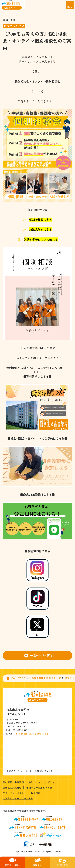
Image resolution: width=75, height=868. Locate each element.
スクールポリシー (48, 782)
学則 (31, 782)
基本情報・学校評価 (13, 782)
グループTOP (18, 678)
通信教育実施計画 (12, 788)
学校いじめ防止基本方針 (39, 788)
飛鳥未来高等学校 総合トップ (45, 678)
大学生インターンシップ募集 (18, 798)
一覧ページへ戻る (38, 656)
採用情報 (36, 793)
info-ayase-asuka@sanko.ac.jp (32, 734)
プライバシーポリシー (14, 793)
